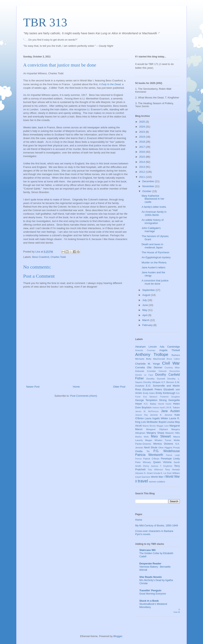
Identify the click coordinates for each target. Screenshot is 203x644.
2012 (142, 172)
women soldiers (157, 482)
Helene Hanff (158, 408)
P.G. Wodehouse (167, 451)
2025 (142, 122)
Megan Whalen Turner (158, 440)
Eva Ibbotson (150, 397)
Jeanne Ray (142, 415)
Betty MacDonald (156, 359)
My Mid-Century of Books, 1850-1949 (157, 525)
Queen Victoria (162, 462)
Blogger (118, 636)
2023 (142, 132)
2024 (142, 127)
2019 (142, 137)
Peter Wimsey (143, 462)
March (146, 320)
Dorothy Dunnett (156, 379)
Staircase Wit (147, 550)
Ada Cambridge (170, 347)
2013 (142, 167)
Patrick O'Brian (151, 459)
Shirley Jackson (151, 466)
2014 (142, 162)
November (149, 186)
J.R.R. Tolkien (173, 407)
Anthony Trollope (152, 354)
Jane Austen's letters (153, 267)
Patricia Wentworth (149, 455)
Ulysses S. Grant (144, 473)
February (148, 325)
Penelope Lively (170, 459)
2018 (142, 142)
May (145, 310)
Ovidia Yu (142, 451)
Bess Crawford (41, 257)
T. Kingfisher (166, 466)
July (145, 300)
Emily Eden (149, 393)
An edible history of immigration (153, 221)
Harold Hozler (165, 404)
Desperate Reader (150, 563)
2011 (142, 177)
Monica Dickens (163, 444)
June (146, 305)
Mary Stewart (161, 436)
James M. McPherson (147, 411)
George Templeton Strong (151, 400)
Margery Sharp (155, 433)
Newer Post (33, 387)
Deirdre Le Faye (144, 375)
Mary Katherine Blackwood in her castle (153, 199)
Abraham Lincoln (146, 347)
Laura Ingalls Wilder (156, 418)
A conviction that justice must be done (155, 282)
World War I (158, 477)
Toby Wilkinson (155, 470)
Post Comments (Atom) (84, 396)
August (147, 295)
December (149, 181)
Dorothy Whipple (152, 382)
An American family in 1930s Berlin (154, 213)
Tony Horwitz (172, 469)
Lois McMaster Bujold (154, 422)
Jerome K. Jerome (161, 415)
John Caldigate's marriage (151, 230)
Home (76, 387)
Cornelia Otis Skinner (149, 367)
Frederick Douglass (170, 397)
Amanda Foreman (145, 350)
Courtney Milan (172, 368)
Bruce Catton (173, 359)
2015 (142, 157)
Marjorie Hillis (173, 433)
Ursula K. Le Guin (162, 473)
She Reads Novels (151, 577)
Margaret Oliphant (157, 429)
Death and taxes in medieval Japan (152, 246)
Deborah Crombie (146, 371)
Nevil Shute (151, 447)
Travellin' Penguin (150, 590)
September (149, 290)
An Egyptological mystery (156, 257)
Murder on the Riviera (154, 262)
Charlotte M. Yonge (148, 364)
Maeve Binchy (149, 426)
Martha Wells (142, 437)
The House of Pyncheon (155, 252)
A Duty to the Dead (110, 84)
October (147, 191)
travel (143, 481)
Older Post (119, 387)
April (145, 315)
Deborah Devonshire (169, 371)
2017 (142, 147)
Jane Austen (170, 411)
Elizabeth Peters (152, 389)
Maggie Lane (163, 426)
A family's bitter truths (154, 207)
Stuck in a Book (149, 601)
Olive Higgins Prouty (169, 447)
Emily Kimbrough (165, 393)
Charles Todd (58, 257)
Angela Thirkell (170, 350)
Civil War (171, 363)
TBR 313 (45, 22)
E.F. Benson (168, 382)
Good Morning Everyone (153, 594)
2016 (142, 152)
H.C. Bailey (150, 404)
